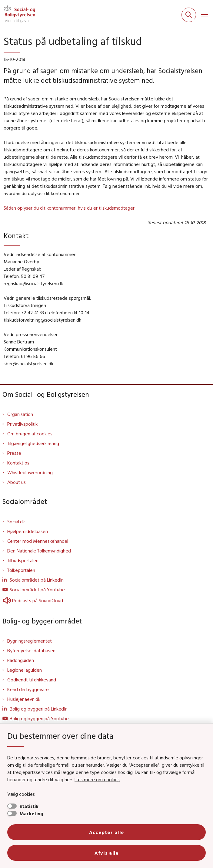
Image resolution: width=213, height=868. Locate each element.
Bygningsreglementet (30, 641)
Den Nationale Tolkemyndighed (39, 551)
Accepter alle (107, 832)
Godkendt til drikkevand (32, 680)
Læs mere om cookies (97, 779)
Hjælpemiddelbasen (28, 531)
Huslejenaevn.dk (24, 699)
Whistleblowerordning (30, 472)
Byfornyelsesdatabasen (31, 650)
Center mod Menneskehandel (38, 541)
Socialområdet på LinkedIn (37, 580)
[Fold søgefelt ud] (189, 15)
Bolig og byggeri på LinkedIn (39, 709)
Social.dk (16, 522)
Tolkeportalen (21, 570)
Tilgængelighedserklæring (33, 443)
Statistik (29, 806)
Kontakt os (18, 463)
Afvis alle (107, 853)
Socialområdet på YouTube (37, 589)
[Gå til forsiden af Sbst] (18, 15)
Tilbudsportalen (23, 560)
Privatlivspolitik (22, 424)
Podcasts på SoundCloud (33, 600)
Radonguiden (21, 660)
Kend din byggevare (28, 689)
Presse (14, 453)
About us (17, 482)
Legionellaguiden (25, 670)
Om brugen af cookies (30, 434)
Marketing (31, 813)
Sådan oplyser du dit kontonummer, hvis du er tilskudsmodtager (69, 208)
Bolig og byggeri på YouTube (39, 718)
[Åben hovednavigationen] (207, 15)
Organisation (20, 414)
